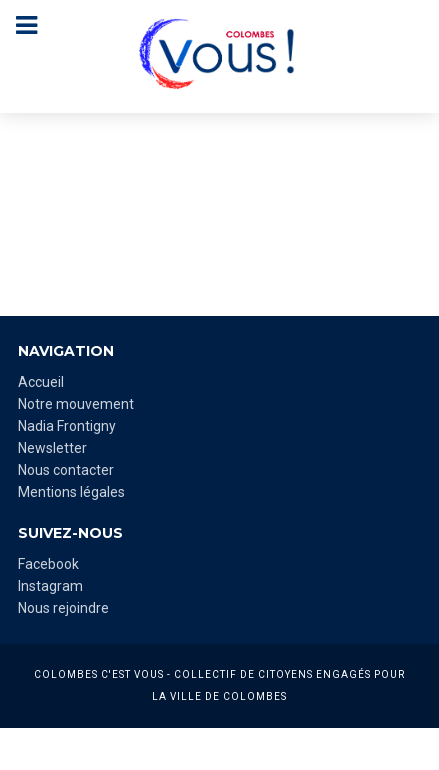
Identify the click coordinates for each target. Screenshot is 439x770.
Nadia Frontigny (67, 426)
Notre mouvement (76, 404)
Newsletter (52, 448)
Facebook (48, 564)
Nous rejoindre (63, 608)
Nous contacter (66, 470)
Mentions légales (71, 492)
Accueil (41, 382)
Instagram (50, 586)
